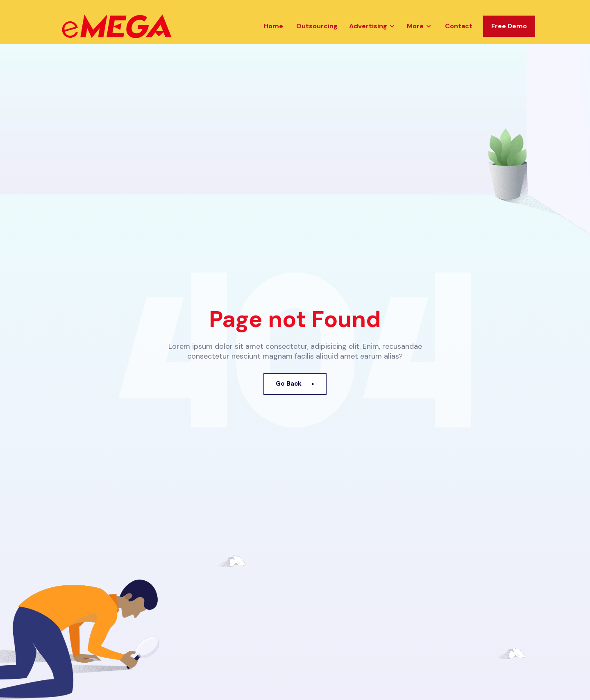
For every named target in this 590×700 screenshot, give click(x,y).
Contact (459, 34)
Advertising (368, 34)
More (415, 34)
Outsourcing (317, 34)
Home (273, 34)
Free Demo (509, 34)
